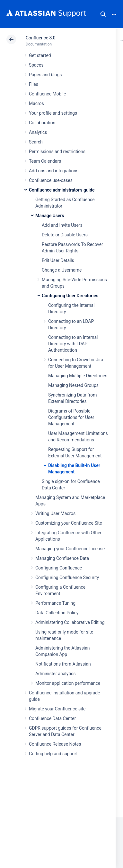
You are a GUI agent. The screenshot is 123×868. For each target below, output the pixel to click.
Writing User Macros (55, 513)
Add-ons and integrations (54, 171)
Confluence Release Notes (55, 744)
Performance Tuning (55, 603)
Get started (40, 55)
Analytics (38, 132)
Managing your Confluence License (70, 549)
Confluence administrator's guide (62, 190)
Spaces (36, 65)
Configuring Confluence (59, 568)
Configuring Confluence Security (67, 577)
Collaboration (42, 123)
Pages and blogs (45, 75)
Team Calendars (45, 161)
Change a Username (62, 270)
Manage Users (50, 216)
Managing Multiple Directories (78, 376)
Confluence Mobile (47, 94)
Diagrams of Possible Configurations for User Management (71, 417)
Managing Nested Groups (73, 385)
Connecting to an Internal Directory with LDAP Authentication (73, 344)
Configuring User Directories (70, 296)
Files (34, 84)
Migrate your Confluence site (57, 709)
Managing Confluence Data (62, 558)
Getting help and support (53, 754)
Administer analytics (55, 674)
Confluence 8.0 (41, 38)
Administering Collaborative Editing (70, 622)
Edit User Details (58, 260)
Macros (36, 103)
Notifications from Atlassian (63, 664)
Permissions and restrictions (57, 151)
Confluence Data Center (52, 718)
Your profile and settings (53, 113)
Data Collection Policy (57, 613)
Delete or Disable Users (65, 235)
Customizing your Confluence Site (69, 523)
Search (103, 14)
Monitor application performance (68, 683)
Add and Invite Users (62, 225)
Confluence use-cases (51, 180)
